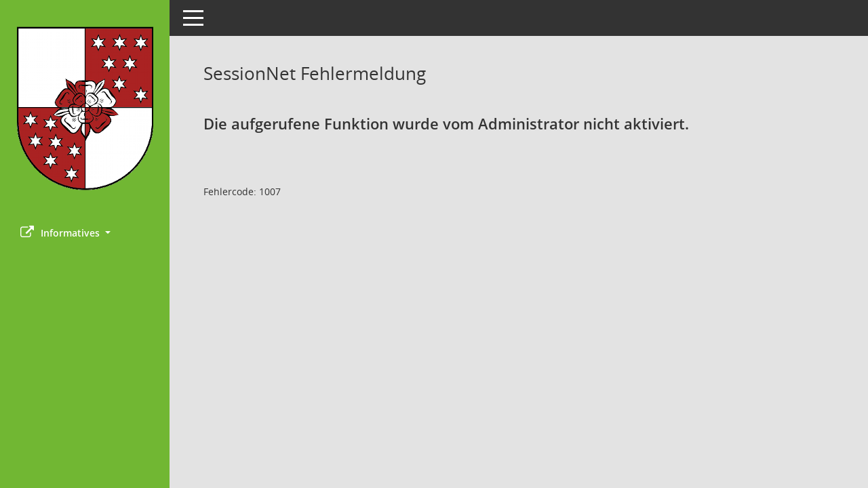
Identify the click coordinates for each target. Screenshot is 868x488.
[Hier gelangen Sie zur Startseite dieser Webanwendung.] (85, 108)
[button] (85, 233)
